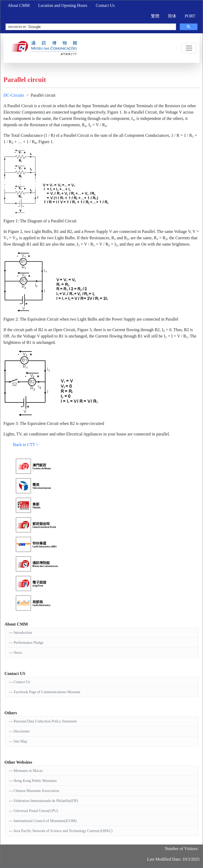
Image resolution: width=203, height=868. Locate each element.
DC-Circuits (14, 95)
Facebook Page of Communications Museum (47, 692)
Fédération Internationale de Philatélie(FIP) (46, 801)
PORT (190, 16)
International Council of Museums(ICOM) (45, 821)
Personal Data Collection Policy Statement (45, 721)
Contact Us (105, 5)
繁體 (155, 16)
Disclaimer (22, 731)
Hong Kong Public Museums (35, 781)
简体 (172, 16)
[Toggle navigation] (189, 48)
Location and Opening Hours (63, 5)
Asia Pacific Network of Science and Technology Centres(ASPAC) (63, 831)
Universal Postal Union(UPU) (36, 811)
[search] (90, 27)
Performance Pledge (29, 643)
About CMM (19, 5)
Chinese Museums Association (36, 791)
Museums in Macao (28, 771)
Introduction (23, 633)
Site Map (20, 741)
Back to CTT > (26, 445)
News (18, 653)
